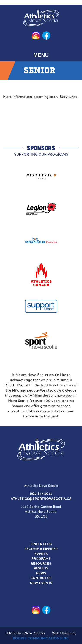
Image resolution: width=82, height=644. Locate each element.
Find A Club (41, 544)
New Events (41, 583)
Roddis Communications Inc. (41, 638)
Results (41, 568)
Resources (41, 563)
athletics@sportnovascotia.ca (41, 499)
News (41, 573)
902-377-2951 (41, 494)
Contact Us (41, 578)
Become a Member (41, 549)
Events (41, 554)
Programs (41, 558)
